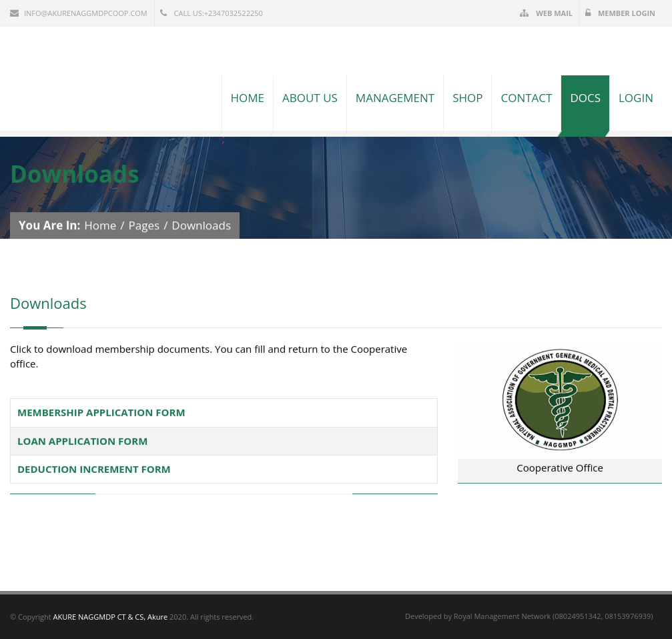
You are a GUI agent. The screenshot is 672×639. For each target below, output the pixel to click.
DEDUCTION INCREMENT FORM (94, 468)
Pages (144, 225)
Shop (467, 98)
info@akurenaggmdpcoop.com (79, 13)
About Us (310, 98)
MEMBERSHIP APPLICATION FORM (101, 412)
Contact (526, 98)
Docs (585, 98)
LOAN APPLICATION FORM (82, 440)
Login (636, 98)
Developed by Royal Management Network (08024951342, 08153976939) (529, 616)
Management (395, 98)
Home (248, 98)
